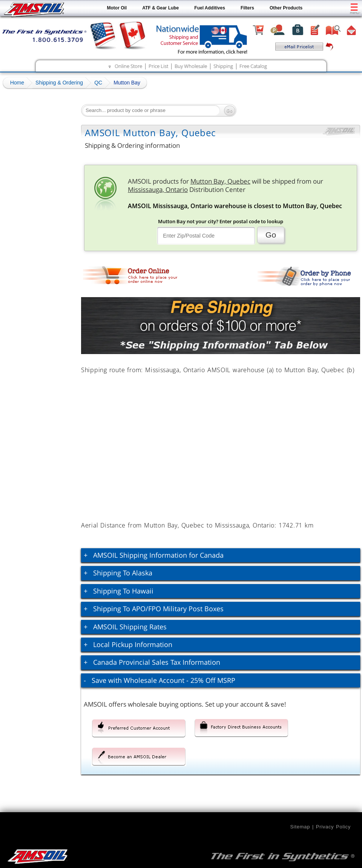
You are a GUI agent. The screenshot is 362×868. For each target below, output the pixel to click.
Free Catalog (253, 66)
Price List (158, 66)
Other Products (286, 8)
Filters (247, 8)
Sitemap (300, 827)
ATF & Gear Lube (160, 8)
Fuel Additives (210, 8)
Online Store (128, 66)
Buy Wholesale (191, 66)
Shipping (223, 66)
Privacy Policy (333, 827)
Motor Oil (117, 8)
